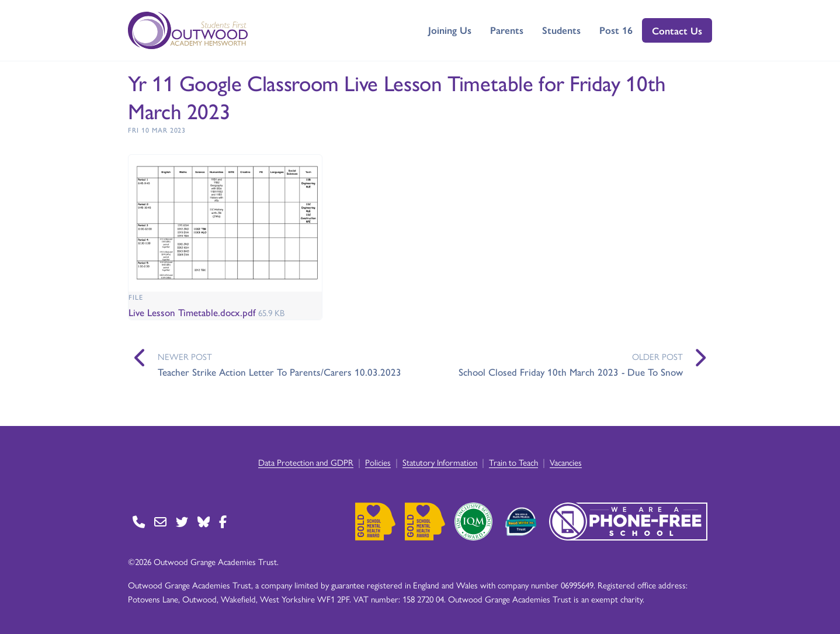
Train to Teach (513, 462)
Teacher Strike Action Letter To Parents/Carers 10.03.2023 (280, 372)
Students (561, 30)
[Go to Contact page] (139, 522)
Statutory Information (440, 462)
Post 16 (616, 30)
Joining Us (450, 30)
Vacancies (566, 462)
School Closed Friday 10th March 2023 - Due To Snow (571, 372)
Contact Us (677, 30)
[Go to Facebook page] (223, 522)
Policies (378, 462)
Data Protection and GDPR (306, 462)
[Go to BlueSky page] (204, 522)
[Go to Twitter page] (182, 522)
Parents (507, 30)
